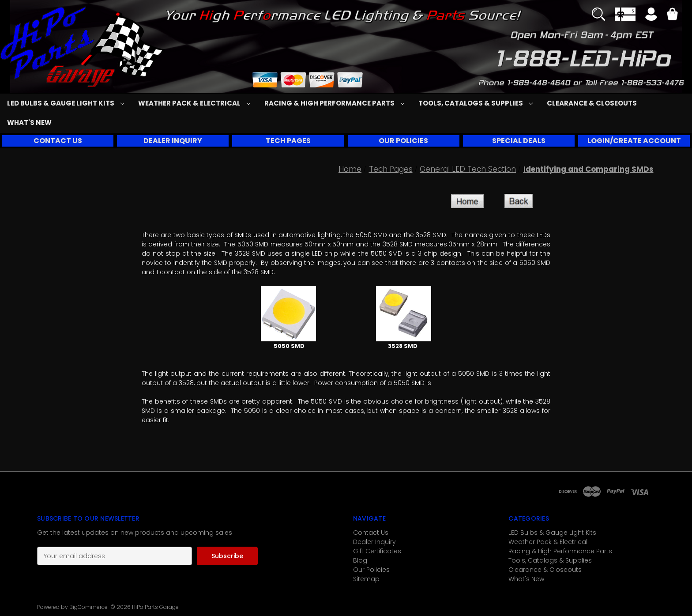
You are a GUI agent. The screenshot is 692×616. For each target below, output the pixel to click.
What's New (29, 123)
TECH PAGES (288, 141)
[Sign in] (651, 15)
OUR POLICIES (403, 141)
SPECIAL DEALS (519, 141)
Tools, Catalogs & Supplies (476, 103)
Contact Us (371, 533)
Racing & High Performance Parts (334, 103)
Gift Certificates (377, 551)
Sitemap (366, 579)
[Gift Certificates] (625, 14)
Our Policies (371, 570)
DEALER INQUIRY (173, 141)
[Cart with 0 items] (672, 15)
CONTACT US (58, 141)
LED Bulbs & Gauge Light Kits (66, 103)
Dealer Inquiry (374, 542)
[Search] (598, 14)
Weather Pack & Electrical (194, 103)
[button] (58, 141)
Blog (360, 560)
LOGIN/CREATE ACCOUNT (634, 141)
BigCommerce (88, 607)
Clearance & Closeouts (592, 103)
